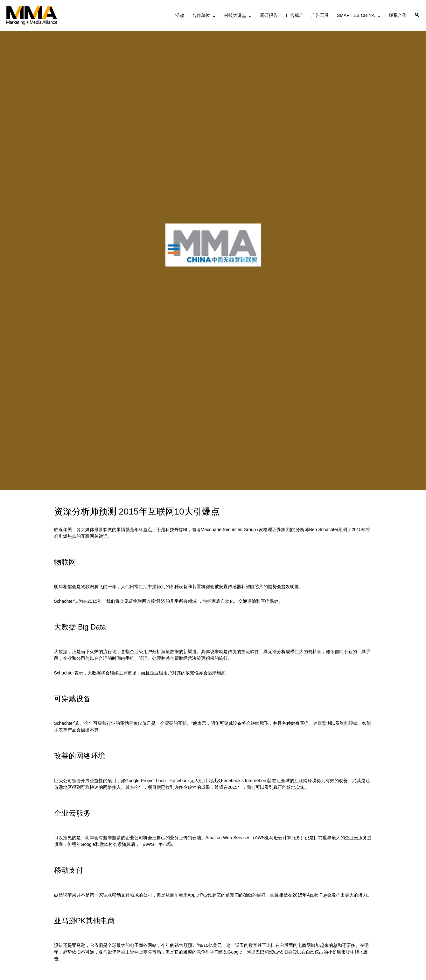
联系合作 (398, 15)
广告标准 (295, 15)
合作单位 (201, 15)
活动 (180, 15)
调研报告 (269, 15)
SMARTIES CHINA (356, 15)
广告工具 (320, 15)
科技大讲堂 (235, 15)
